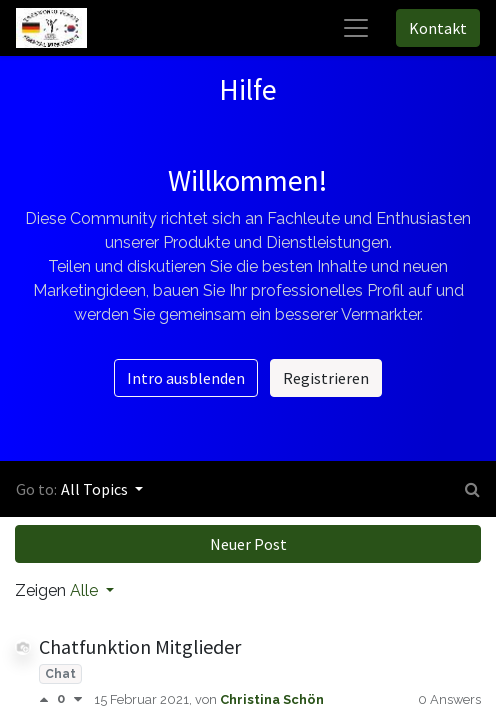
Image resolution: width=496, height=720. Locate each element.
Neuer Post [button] (248, 544)
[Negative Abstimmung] (78, 699)
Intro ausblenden (186, 378)
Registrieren (326, 378)
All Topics (96, 489)
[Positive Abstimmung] (48, 699)
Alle (86, 590)
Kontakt (438, 28)
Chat (60, 674)
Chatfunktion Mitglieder (140, 646)
